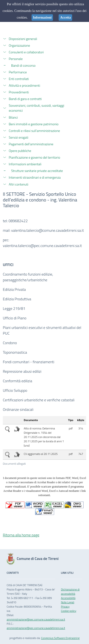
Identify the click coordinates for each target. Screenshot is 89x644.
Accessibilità (68, 598)
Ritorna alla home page (21, 535)
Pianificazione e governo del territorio (34, 157)
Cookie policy (69, 611)
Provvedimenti (19, 92)
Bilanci (13, 117)
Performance (18, 72)
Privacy (65, 606)
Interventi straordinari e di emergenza (35, 177)
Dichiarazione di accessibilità (70, 591)
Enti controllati (19, 79)
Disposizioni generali (23, 39)
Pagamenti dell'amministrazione (31, 144)
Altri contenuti (19, 184)
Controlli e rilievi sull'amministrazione (34, 131)
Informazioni (42, 18)
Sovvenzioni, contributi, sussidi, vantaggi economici (37, 108)
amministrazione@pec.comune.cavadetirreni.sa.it (36, 619)
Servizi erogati (19, 137)
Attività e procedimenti (24, 85)
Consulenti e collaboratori (26, 52)
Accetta (65, 18)
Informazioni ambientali (25, 164)
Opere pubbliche (20, 151)
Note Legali (68, 602)
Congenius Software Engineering (60, 638)
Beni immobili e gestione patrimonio (34, 124)
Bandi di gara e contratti (25, 99)
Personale (16, 59)
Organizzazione (19, 45)
